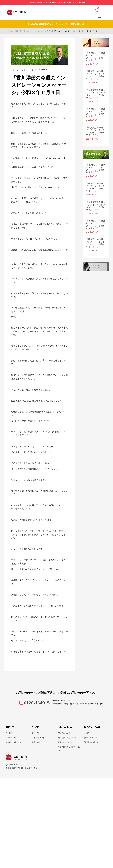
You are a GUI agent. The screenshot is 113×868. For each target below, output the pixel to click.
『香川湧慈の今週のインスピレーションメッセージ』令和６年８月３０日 (95, 132)
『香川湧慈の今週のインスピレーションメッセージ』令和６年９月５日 (95, 113)
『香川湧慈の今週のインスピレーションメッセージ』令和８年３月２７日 (95, 206)
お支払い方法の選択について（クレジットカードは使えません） (57, 24)
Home (10, 31)
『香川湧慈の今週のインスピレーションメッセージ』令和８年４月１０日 (95, 169)
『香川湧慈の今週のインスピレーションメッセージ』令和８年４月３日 (95, 188)
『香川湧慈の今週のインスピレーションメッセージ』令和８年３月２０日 (95, 225)
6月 (21, 31)
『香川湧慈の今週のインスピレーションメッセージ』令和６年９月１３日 (95, 94)
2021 (16, 31)
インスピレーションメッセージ (38, 31)
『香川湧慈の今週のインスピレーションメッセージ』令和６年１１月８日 (95, 76)
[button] (100, 17)
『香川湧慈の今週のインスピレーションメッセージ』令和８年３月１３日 (95, 244)
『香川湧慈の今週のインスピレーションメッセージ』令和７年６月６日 (95, 57)
